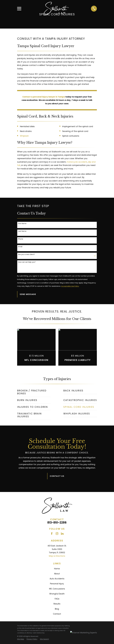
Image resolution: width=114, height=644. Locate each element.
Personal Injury (57, 584)
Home (57, 569)
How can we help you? (27, 262)
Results (57, 604)
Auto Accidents (57, 579)
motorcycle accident (77, 162)
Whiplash (24, 136)
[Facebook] (52, 534)
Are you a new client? (26, 254)
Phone (21, 239)
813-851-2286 (57, 523)
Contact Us (57, 476)
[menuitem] (34, 392)
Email (20, 247)
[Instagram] (57, 534)
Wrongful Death (57, 594)
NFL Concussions (57, 589)
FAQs (57, 599)
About (57, 574)
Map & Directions (57, 556)
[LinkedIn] (62, 534)
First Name (22, 224)
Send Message (28, 294)
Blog (57, 609)
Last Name (22, 231)
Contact (57, 614)
